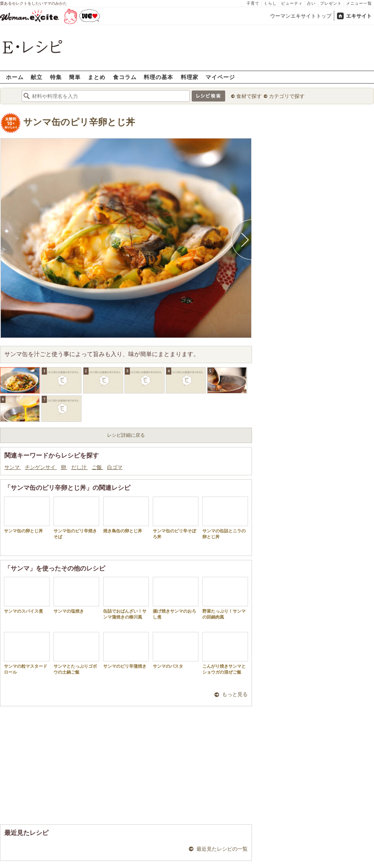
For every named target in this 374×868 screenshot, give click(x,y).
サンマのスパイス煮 (27, 595)
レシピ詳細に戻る (126, 435)
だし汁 (80, 467)
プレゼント (331, 3)
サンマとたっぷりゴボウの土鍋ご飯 (76, 653)
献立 (37, 77)
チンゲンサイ (41, 467)
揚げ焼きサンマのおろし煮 (176, 598)
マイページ (220, 77)
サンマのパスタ (176, 650)
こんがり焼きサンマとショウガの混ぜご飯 (225, 653)
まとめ (97, 77)
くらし (270, 3)
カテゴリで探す (287, 96)
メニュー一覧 (359, 3)
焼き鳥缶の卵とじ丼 (126, 515)
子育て (253, 3)
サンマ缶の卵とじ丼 (27, 515)
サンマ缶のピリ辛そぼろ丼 (176, 518)
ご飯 (97, 467)
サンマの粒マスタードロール (27, 653)
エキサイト (359, 16)
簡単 (75, 77)
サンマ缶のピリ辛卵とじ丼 (79, 122)
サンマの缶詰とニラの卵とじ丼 (225, 518)
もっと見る (235, 694)
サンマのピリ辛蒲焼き (126, 650)
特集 (56, 77)
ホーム (15, 77)
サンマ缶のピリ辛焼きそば (76, 518)
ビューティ (292, 3)
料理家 (190, 77)
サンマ (13, 467)
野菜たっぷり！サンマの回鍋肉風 (225, 598)
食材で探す (249, 96)
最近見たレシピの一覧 (222, 849)
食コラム (125, 77)
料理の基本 (158, 77)
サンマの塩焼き (76, 595)
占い (311, 3)
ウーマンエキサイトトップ (301, 16)
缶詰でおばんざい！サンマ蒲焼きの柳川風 (126, 598)
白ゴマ (115, 467)
